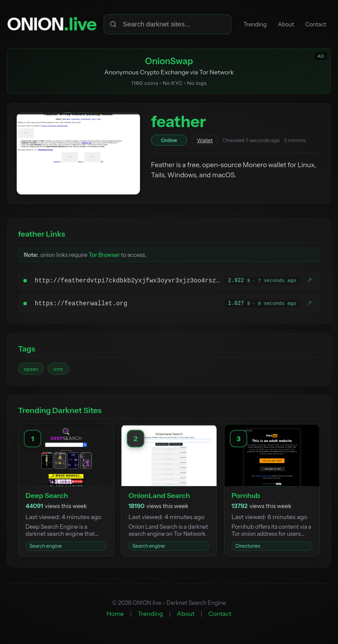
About (280, 25)
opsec (31, 371)
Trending (245, 25)
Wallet (205, 142)
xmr (58, 371)
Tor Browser (104, 257)
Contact (314, 25)
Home (115, 615)
